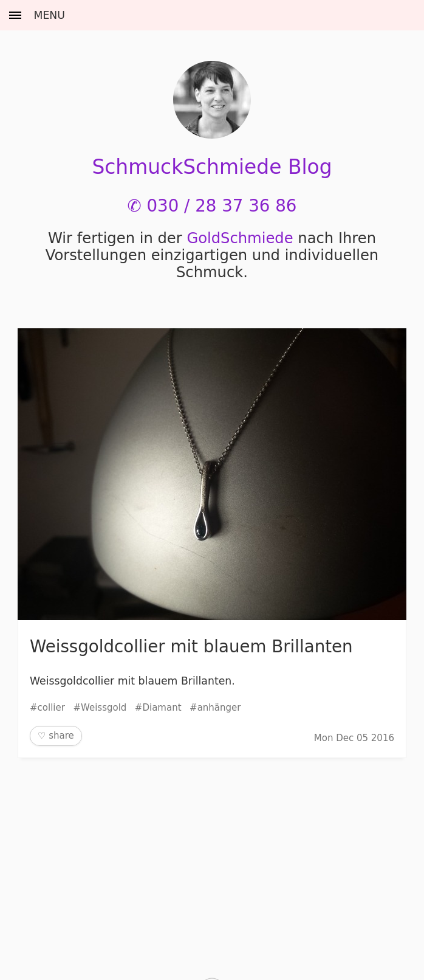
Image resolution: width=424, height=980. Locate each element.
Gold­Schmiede (240, 238)
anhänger (219, 708)
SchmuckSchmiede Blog (212, 167)
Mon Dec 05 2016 (354, 738)
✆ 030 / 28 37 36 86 (212, 206)
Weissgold (104, 708)
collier (51, 708)
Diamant (162, 708)
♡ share (56, 736)
